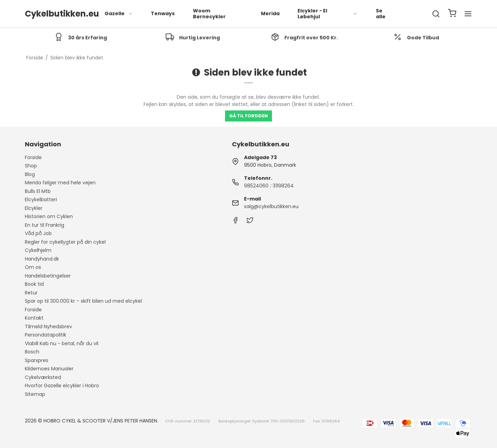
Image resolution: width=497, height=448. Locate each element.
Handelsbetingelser (48, 276)
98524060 (256, 186)
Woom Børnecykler (209, 14)
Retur (31, 293)
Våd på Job (38, 233)
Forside (33, 157)
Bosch (32, 352)
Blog (30, 174)
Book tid (34, 284)
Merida (270, 13)
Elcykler (34, 208)
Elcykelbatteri (41, 199)
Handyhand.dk (42, 259)
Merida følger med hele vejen (60, 183)
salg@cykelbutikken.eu (271, 206)
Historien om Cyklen (49, 216)
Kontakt (34, 318)
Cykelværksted (43, 377)
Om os (33, 267)
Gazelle (119, 13)
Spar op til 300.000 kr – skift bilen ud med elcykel (83, 301)
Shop (31, 166)
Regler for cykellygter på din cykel (65, 242)
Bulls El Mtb (38, 191)
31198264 (283, 186)
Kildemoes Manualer (49, 369)
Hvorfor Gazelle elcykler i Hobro (62, 386)
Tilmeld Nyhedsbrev (48, 327)
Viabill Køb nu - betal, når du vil (62, 343)
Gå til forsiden (248, 116)
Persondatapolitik (46, 335)
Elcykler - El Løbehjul (328, 14)
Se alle (381, 14)
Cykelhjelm (38, 250)
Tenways (163, 13)
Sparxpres (37, 360)
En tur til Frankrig (45, 225)
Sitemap (35, 394)
